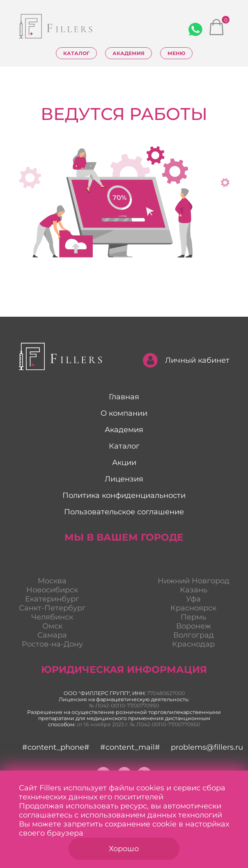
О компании (124, 413)
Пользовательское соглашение (124, 512)
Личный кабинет (186, 360)
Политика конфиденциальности (124, 495)
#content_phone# (56, 747)
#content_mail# (130, 747)
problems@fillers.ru (207, 747)
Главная (124, 397)
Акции (124, 463)
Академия (129, 53)
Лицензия (124, 479)
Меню (176, 53)
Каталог (76, 53)
